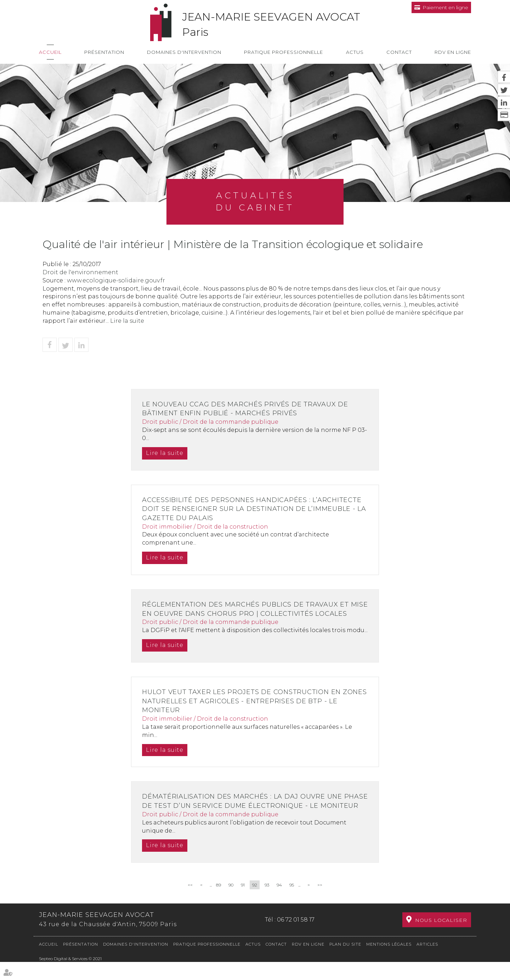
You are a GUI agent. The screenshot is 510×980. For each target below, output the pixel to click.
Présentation (104, 52)
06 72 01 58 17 (296, 938)
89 (219, 903)
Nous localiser (441, 938)
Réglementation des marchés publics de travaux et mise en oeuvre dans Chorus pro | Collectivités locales (247, 613)
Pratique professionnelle (284, 52)
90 (231, 903)
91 (243, 903)
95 (292, 903)
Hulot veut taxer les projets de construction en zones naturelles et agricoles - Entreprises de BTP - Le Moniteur (255, 710)
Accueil (50, 52)
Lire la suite (127, 321)
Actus (355, 52)
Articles (427, 962)
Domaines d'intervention (184, 52)
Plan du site (345, 962)
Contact (399, 52)
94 (279, 903)
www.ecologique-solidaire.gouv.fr (116, 280)
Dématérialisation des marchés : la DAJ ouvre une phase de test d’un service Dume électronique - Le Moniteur (245, 815)
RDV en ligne (453, 52)
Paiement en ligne (445, 7)
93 (267, 903)
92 (255, 903)
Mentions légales (389, 962)
